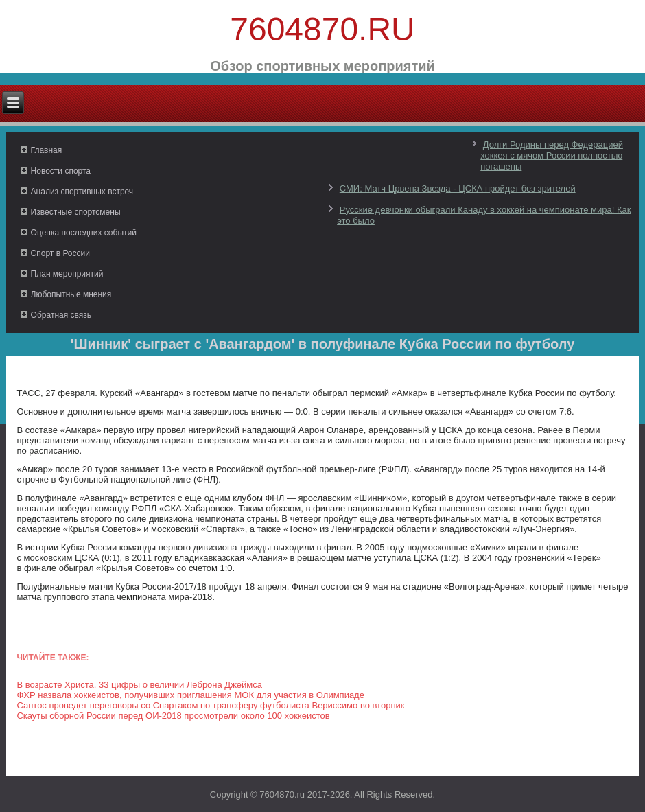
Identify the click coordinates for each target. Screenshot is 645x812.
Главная (47, 150)
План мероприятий (67, 274)
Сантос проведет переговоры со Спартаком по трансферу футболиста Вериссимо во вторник (210, 705)
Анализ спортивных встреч (82, 192)
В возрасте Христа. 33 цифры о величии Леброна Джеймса (139, 685)
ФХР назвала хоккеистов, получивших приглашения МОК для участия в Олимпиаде (190, 695)
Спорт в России (60, 253)
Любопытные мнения (71, 294)
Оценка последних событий (84, 233)
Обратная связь (61, 315)
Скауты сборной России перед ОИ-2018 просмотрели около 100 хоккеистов (173, 716)
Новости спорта (61, 171)
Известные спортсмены (76, 212)
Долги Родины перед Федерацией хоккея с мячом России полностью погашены (552, 156)
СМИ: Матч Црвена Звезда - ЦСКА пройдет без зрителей (458, 188)
